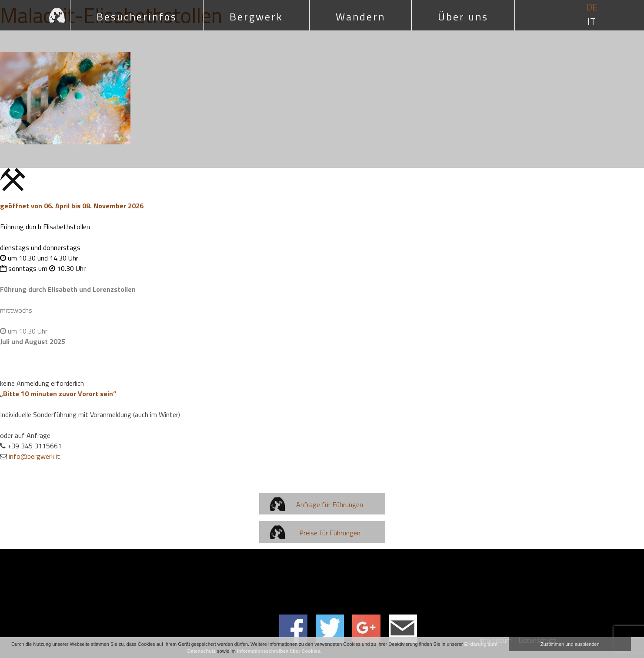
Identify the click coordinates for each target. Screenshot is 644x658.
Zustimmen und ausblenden (570, 644)
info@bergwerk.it (34, 456)
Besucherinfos (137, 17)
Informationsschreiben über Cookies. (279, 651)
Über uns (463, 17)
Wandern (360, 17)
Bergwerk (256, 17)
